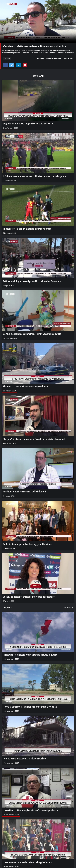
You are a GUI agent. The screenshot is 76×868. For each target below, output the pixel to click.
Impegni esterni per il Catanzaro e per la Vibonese (27, 229)
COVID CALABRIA (68, 59)
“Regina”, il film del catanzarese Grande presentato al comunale (34, 439)
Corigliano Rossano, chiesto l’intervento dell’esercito (29, 597)
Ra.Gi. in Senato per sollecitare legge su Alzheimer (27, 544)
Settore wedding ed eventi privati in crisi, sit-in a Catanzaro (32, 281)
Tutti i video (69, 607)
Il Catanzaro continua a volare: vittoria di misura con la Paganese (35, 176)
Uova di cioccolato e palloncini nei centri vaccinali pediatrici (32, 334)
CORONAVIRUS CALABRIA (54, 59)
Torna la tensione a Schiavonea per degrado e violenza (30, 707)
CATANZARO (40, 59)
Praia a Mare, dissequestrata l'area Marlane (25, 758)
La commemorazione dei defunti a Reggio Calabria (28, 862)
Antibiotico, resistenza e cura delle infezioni (24, 491)
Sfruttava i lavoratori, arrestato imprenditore (25, 386)
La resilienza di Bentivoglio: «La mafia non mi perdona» (31, 810)
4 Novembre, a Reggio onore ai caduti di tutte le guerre (30, 655)
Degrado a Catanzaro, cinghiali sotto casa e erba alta (28, 123)
